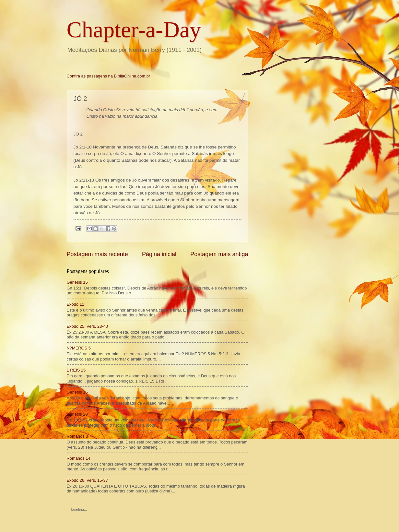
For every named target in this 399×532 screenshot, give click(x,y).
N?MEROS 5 (79, 348)
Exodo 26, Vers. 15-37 (87, 480)
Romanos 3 (77, 436)
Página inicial (159, 254)
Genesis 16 (77, 392)
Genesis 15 (77, 282)
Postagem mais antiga (219, 254)
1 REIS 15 (76, 370)
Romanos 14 (79, 458)
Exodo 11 (76, 304)
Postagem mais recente (97, 254)
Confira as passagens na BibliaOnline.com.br (109, 76)
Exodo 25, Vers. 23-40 (87, 326)
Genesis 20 (77, 414)
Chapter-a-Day (134, 30)
